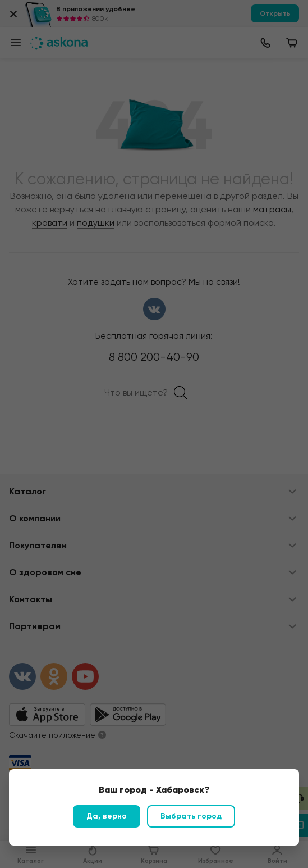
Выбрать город (191, 816)
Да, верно (107, 816)
